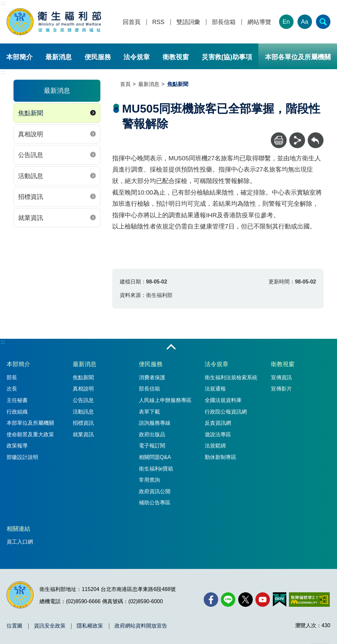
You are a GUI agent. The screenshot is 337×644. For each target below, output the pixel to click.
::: (3, 3)
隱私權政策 (90, 626)
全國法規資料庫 (223, 400)
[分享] (297, 140)
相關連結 (18, 529)
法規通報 (215, 389)
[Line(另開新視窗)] (228, 600)
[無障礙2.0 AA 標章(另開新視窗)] (309, 600)
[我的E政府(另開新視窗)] (280, 600)
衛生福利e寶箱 (156, 469)
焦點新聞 (31, 113)
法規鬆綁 (215, 446)
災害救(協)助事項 (227, 57)
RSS (158, 22)
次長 (12, 389)
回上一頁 (316, 135)
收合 (171, 347)
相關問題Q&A (155, 457)
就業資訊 (31, 218)
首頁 (125, 84)
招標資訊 (31, 197)
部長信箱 (224, 22)
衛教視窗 (176, 57)
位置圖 (14, 626)
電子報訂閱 (152, 446)
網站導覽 (259, 22)
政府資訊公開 (155, 491)
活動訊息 (31, 176)
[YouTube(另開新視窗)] (263, 600)
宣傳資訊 (281, 377)
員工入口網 (20, 542)
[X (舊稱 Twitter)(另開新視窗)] (246, 600)
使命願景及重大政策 (30, 434)
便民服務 (98, 57)
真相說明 (31, 134)
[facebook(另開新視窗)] (211, 600)
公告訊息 (31, 155)
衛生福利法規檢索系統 (231, 377)
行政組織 (17, 412)
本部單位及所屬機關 (30, 423)
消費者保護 (152, 377)
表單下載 (149, 412)
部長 (12, 377)
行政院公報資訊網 (226, 412)
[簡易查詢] (323, 22)
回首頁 (132, 22)
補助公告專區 (155, 503)
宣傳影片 (281, 389)
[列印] (279, 140)
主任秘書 (17, 400)
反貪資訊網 (218, 423)
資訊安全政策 (50, 626)
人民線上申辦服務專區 (165, 400)
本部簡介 (19, 57)
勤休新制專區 (220, 457)
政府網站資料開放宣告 (141, 626)
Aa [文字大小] (305, 22)
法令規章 (137, 57)
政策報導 (17, 446)
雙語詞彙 (188, 22)
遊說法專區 (218, 434)
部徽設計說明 (22, 457)
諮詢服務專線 (155, 423)
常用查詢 (149, 480)
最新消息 (59, 57)
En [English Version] (286, 22)
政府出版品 (152, 434)
